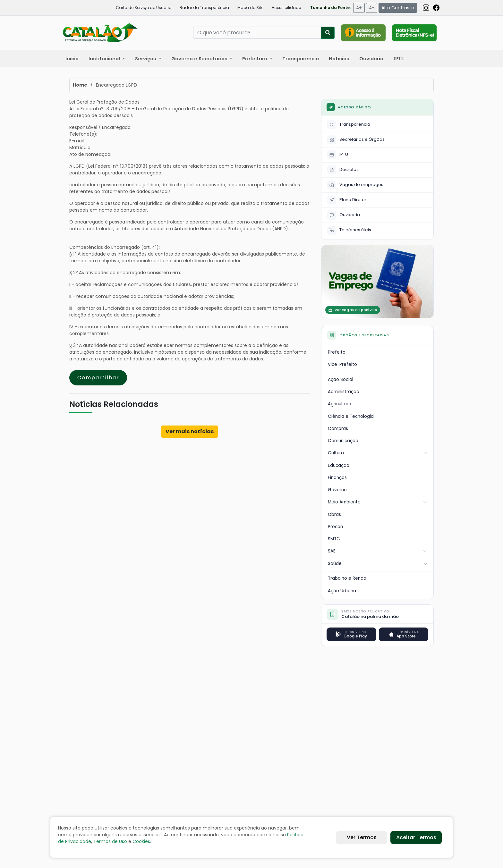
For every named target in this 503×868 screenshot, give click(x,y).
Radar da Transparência (204, 8)
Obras (334, 514)
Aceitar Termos (416, 837)
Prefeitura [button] (255, 59)
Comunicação (343, 441)
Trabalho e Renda (347, 578)
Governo (337, 490)
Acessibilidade (286, 8)
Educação (339, 465)
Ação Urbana (342, 591)
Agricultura (340, 404)
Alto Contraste (398, 8)
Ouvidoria (371, 59)
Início (72, 59)
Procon (335, 527)
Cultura (378, 453)
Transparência (301, 59)
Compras (338, 429)
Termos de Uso (110, 841)
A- (372, 8)
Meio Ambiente (378, 502)
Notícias (339, 59)
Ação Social (341, 379)
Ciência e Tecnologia (351, 416)
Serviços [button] (146, 59)
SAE (378, 551)
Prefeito (337, 352)
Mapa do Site (250, 8)
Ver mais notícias (190, 431)
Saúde (378, 564)
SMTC (334, 539)
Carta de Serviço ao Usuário (144, 8)
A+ (359, 8)
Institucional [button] (105, 59)
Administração (344, 392)
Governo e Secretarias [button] (200, 59)
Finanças (337, 478)
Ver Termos (362, 837)
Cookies (141, 841)
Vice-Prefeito (342, 364)
